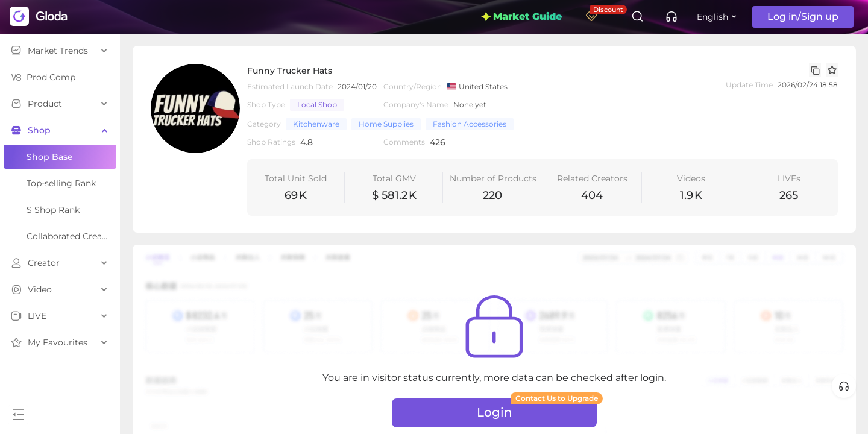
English (712, 17)
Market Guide (521, 17)
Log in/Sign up (803, 17)
